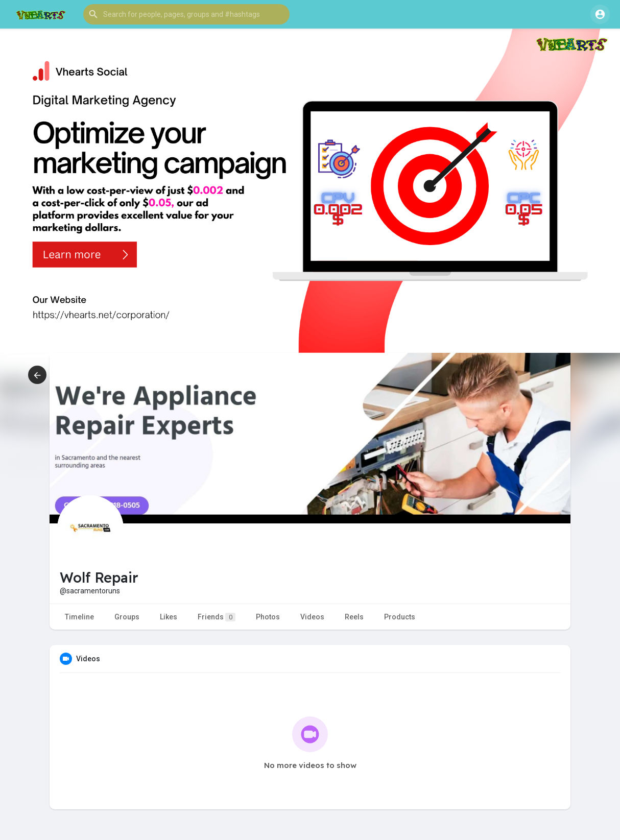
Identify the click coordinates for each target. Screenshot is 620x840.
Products (400, 617)
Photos (268, 617)
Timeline (79, 617)
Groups (127, 617)
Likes (169, 617)
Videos (312, 617)
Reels (354, 617)
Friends (217, 617)
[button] (186, 14)
